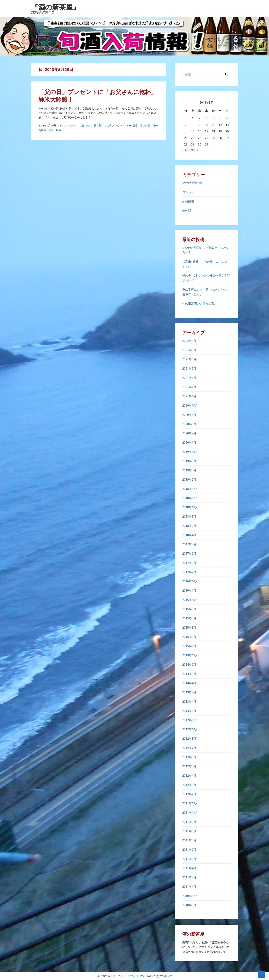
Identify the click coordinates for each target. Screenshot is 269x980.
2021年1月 (189, 396)
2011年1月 (189, 887)
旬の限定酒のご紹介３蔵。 (200, 304)
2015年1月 (189, 646)
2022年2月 (189, 341)
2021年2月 (189, 387)
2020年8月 (189, 415)
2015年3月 (189, 628)
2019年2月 (189, 479)
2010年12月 (190, 896)
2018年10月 (190, 507)
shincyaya (69, 125)
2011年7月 (189, 840)
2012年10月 (190, 729)
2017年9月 (189, 544)
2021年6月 (189, 359)
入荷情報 (188, 201)
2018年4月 (189, 535)
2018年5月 (189, 526)
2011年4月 (189, 868)
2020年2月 (189, 433)
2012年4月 (189, 776)
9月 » (195, 150)
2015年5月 (189, 618)
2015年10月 (190, 600)
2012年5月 (189, 766)
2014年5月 (189, 674)
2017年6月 (189, 553)
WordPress (166, 976)
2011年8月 (189, 831)
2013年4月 (189, 702)
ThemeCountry (135, 976)
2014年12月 (190, 655)
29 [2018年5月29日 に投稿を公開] (193, 144)
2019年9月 (189, 461)
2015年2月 (189, 637)
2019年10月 (190, 452)
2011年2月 (189, 877)
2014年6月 (189, 665)
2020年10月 (190, 405)
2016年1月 (189, 591)
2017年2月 (189, 572)
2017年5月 (189, 563)
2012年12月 (190, 720)
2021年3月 (189, 378)
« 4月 (186, 150)
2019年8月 (189, 470)
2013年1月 (189, 711)
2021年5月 (189, 368)
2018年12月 (190, 489)
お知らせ (85, 125)
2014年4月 (189, 683)
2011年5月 (189, 859)
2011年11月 (190, 813)
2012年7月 (189, 748)
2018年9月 (189, 516)
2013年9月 (189, 692)
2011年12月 (190, 803)
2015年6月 (189, 609)
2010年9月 (189, 905)
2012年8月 (189, 739)
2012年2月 (189, 794)
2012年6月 (189, 757)
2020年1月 (189, 442)
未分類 (187, 210)
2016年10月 (190, 581)
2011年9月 (189, 822)
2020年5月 (189, 424)
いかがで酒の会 (192, 183)
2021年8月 (189, 350)
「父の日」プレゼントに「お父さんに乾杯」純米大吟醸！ (97, 96)
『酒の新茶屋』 (55, 7)
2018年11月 (190, 498)
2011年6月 (189, 850)
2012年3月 (189, 785)
